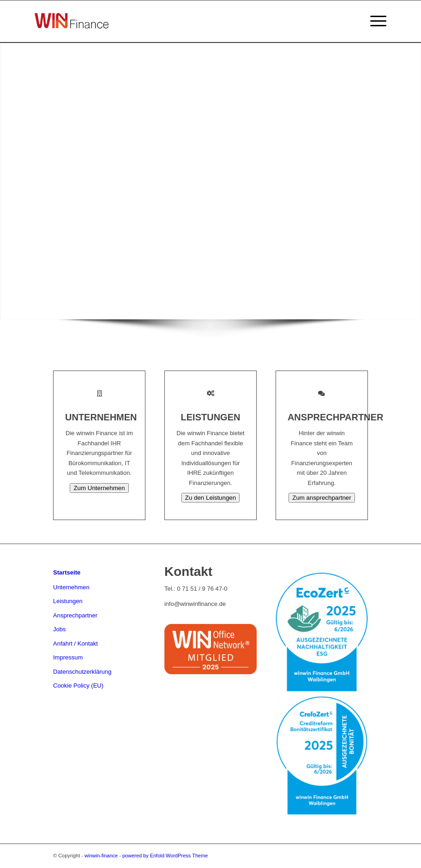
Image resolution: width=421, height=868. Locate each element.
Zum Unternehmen (99, 488)
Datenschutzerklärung (82, 672)
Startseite (67, 572)
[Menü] (374, 21)
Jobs (59, 629)
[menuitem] (374, 21)
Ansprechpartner (75, 615)
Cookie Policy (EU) (78, 685)
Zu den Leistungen (210, 498)
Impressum (68, 657)
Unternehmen (71, 587)
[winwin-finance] (72, 34)
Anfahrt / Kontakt (75, 644)
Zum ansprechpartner (322, 498)
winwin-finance (101, 856)
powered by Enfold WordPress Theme (165, 856)
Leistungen (68, 601)
